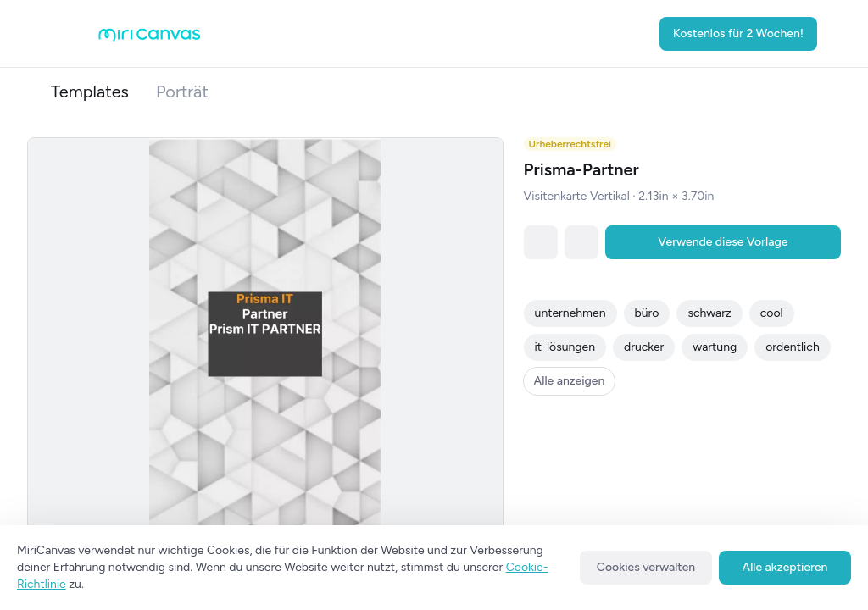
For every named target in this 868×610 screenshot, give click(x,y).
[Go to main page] (150, 38)
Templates (90, 91)
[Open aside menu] (71, 34)
